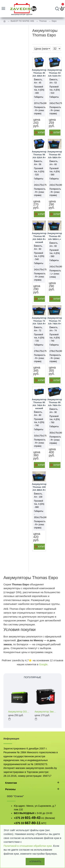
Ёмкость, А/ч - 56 (38, 163)
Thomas (43, 21)
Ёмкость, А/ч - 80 (38, 414)
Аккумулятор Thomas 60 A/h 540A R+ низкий (39, 238)
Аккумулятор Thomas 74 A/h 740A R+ (55, 321)
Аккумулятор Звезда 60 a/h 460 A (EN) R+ (46, 712)
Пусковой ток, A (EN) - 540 (39, 256)
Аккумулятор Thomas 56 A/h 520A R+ (39, 155)
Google (43, 664)
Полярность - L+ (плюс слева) (55, 274)
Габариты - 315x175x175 (39, 433)
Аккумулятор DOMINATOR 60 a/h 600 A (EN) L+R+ (19, 712)
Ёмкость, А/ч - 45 (38, 81)
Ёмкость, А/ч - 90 (54, 411)
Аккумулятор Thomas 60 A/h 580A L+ (55, 236)
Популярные (33, 677)
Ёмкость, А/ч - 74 (54, 329)
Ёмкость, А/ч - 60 (54, 163)
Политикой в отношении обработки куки (28, 846)
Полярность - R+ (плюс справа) (39, 110)
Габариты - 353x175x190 (55, 430)
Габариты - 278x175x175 (39, 348)
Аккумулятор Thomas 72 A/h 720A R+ (39, 321)
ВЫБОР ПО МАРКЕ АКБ (22, 21)
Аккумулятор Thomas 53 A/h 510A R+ (55, 73)
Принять (36, 862)
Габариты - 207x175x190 (39, 100)
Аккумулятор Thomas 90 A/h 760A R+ (55, 402)
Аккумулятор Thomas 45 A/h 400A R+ (39, 73)
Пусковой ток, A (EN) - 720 (39, 338)
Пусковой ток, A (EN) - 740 (55, 338)
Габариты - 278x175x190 (55, 348)
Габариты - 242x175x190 (55, 182)
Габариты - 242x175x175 (55, 100)
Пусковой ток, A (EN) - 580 (55, 172)
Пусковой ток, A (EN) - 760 (55, 419)
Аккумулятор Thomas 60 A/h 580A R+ (55, 155)
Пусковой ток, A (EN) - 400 (39, 90)
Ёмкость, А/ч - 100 (38, 495)
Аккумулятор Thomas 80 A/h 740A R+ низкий (39, 404)
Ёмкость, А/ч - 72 (38, 329)
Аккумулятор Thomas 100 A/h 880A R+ (39, 487)
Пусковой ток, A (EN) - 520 (39, 172)
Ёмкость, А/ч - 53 (54, 81)
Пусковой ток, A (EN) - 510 (55, 90)
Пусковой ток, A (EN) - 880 (39, 504)
